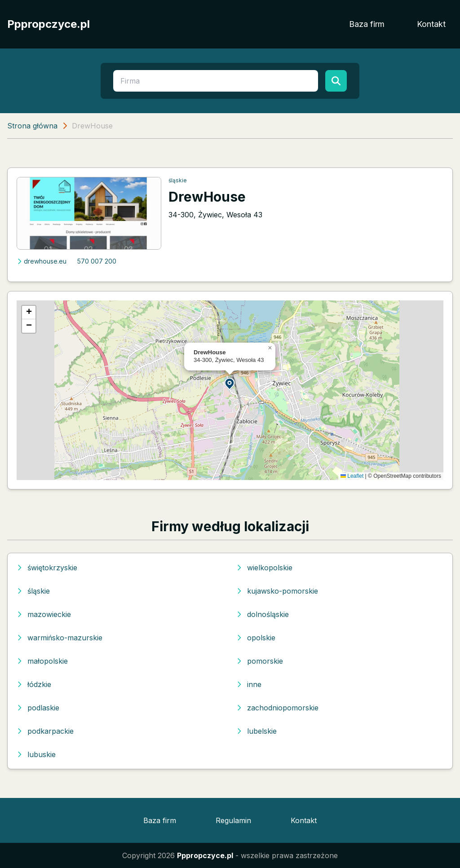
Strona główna (32, 126)
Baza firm (367, 24)
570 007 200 (97, 261)
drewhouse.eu (42, 261)
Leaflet (352, 476)
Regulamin (233, 820)
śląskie (178, 180)
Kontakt (431, 24)
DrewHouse (207, 197)
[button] (230, 383)
